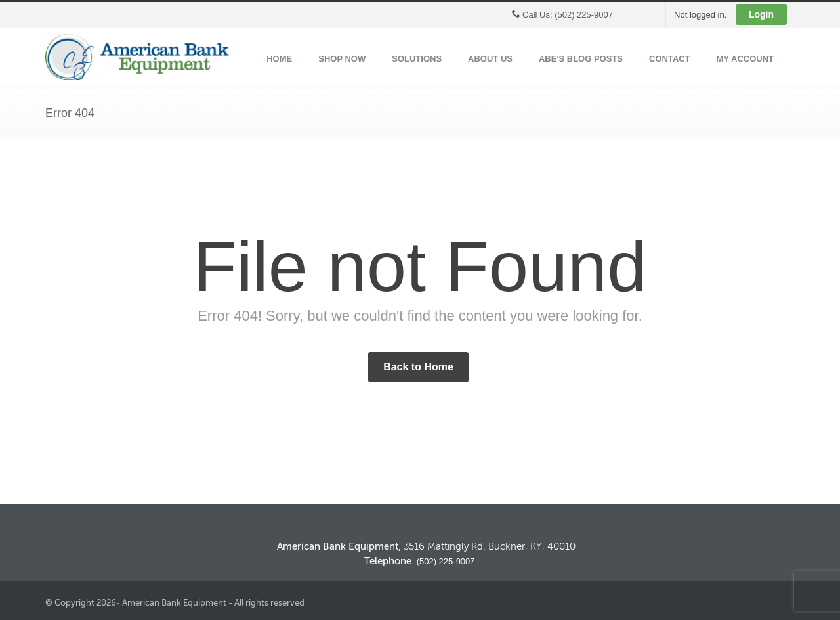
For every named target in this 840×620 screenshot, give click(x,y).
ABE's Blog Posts (581, 59)
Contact (670, 59)
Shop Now (342, 59)
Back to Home (418, 367)
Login (761, 14)
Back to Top (722, 505)
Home (279, 59)
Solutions (417, 59)
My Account (745, 59)
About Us (490, 59)
